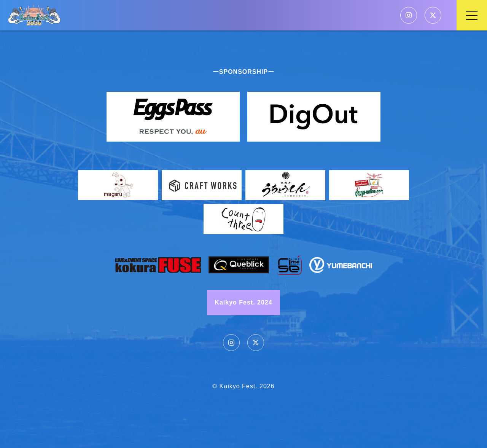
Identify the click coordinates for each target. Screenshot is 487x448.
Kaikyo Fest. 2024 (243, 302)
